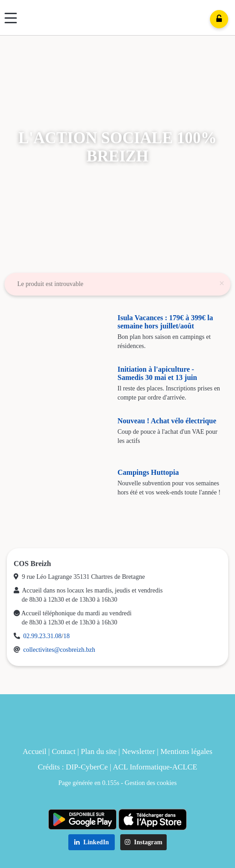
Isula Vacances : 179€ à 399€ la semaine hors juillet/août (165, 322)
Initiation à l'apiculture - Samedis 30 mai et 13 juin (157, 373)
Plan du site (99, 751)
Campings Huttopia (148, 472)
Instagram (144, 842)
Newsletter (139, 751)
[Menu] (11, 18)
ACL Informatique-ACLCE (155, 767)
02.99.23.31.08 (42, 636)
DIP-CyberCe (87, 767)
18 (66, 636)
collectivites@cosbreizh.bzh (59, 650)
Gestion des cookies (151, 783)
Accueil (35, 751)
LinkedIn (92, 842)
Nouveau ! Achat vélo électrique (167, 421)
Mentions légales (186, 751)
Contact (64, 751)
